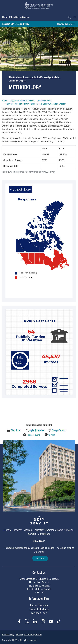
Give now (40, 558)
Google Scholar (59, 430)
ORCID (52, 435)
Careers (32, 534)
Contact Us (44, 534)
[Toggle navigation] (68, 17)
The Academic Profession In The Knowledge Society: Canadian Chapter (35, 104)
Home (5, 101)
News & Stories (65, 530)
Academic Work (44, 101)
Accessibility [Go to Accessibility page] (8, 634)
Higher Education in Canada (16, 17)
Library (7, 530)
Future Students (39, 605)
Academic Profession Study (16, 24)
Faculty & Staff (39, 613)
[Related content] (66, 24)
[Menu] (74, 17)
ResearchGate (34, 435)
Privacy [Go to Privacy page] (19, 634)
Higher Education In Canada (23, 101)
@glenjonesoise (37, 430)
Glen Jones (16, 430)
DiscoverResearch (22, 530)
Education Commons (45, 530)
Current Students (39, 609)
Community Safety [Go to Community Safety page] (33, 634)
